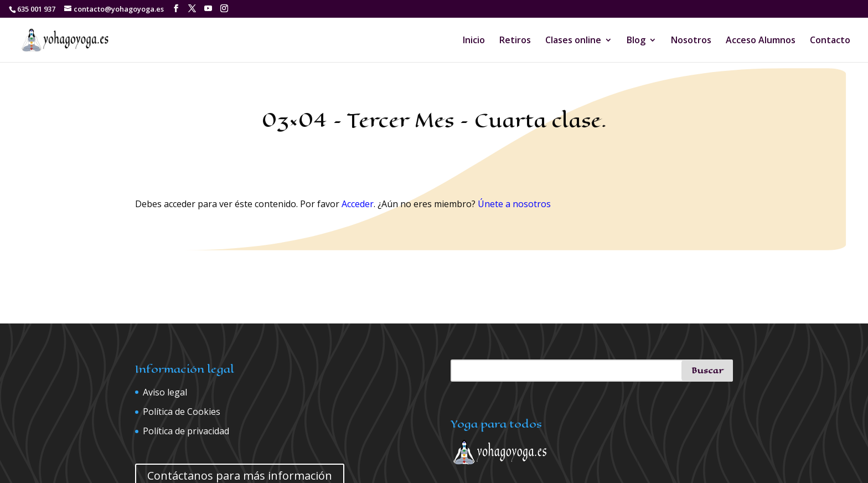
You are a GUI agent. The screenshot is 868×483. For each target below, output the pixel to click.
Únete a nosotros (514, 204)
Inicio (474, 41)
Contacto (830, 41)
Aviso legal (165, 392)
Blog (636, 41)
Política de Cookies (182, 412)
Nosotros (691, 41)
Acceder (358, 204)
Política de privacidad (186, 431)
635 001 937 (36, 9)
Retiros (515, 41)
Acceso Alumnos (761, 41)
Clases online (573, 41)
